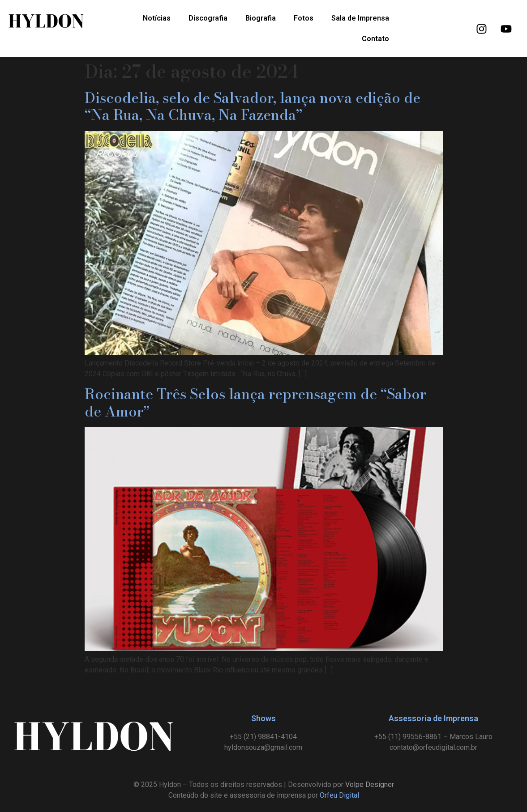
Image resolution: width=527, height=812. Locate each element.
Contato (375, 39)
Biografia (261, 18)
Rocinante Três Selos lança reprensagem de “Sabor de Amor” (255, 402)
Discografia (208, 18)
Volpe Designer (370, 784)
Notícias (157, 18)
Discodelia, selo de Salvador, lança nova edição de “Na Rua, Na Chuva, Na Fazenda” (253, 106)
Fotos (304, 18)
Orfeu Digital (339, 795)
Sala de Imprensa (360, 18)
